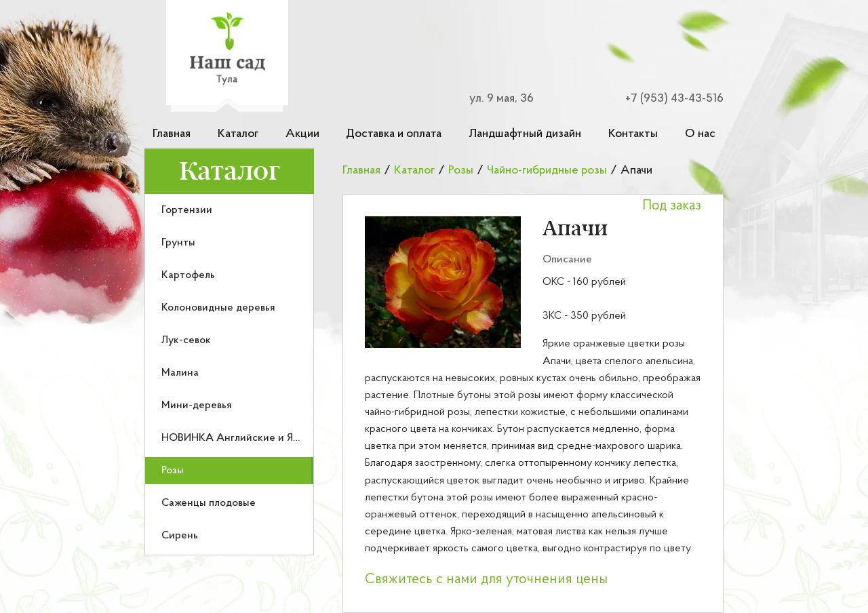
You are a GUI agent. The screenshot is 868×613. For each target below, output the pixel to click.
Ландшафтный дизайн (525, 134)
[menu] (229, 375)
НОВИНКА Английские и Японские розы (261, 438)
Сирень (180, 536)
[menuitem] (229, 210)
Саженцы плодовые (209, 503)
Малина (180, 373)
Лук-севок (186, 340)
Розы (173, 471)
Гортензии (187, 210)
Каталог (238, 134)
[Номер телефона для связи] (666, 99)
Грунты (178, 243)
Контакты (633, 134)
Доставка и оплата (394, 134)
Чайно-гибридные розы (547, 171)
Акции (302, 134)
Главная (172, 134)
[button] (443, 282)
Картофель (188, 275)
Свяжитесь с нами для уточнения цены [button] (486, 579)
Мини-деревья (197, 406)
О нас (700, 134)
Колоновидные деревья (218, 308)
